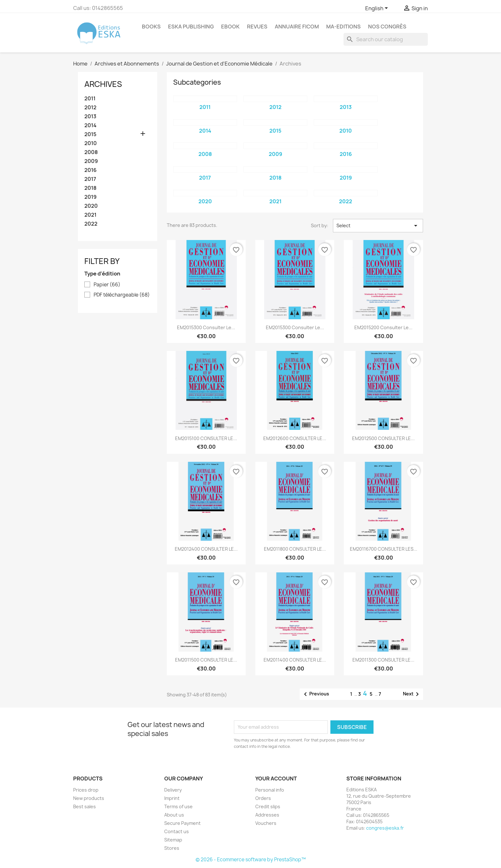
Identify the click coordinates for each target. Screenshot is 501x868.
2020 (91, 206)
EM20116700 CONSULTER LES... (384, 549)
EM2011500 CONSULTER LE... (206, 660)
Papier (107, 285)
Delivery (173, 790)
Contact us (177, 831)
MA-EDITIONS (343, 27)
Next (412, 694)
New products (89, 798)
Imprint (172, 798)
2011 (90, 99)
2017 (90, 179)
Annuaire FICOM (297, 27)
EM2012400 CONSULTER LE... (206, 549)
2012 (90, 108)
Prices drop (86, 790)
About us (174, 815)
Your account (276, 779)
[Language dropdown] (378, 9)
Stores (172, 848)
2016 (90, 170)
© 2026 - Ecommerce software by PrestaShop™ (251, 860)
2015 (90, 134)
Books (151, 27)
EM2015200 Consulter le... (383, 327)
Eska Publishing (191, 27)
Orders (263, 798)
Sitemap (173, 840)
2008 (91, 152)
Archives (103, 84)
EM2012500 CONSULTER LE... (383, 438)
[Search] (386, 39)
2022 (91, 224)
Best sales (85, 806)
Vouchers (266, 823)
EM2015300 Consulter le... (206, 327)
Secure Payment (182, 823)
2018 (90, 188)
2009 (91, 161)
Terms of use (178, 806)
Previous (315, 694)
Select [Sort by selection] (378, 226)
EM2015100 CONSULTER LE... (206, 438)
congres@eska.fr (385, 828)
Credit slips (268, 806)
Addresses (267, 815)
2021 (90, 215)
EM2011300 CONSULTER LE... (383, 660)
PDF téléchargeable (122, 295)
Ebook (230, 27)
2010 (91, 143)
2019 (90, 197)
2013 (90, 116)
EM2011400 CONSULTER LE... (295, 660)
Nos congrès (387, 27)
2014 (90, 125)
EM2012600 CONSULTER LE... (295, 438)
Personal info (270, 790)
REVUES (257, 27)
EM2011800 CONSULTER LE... (295, 549)
